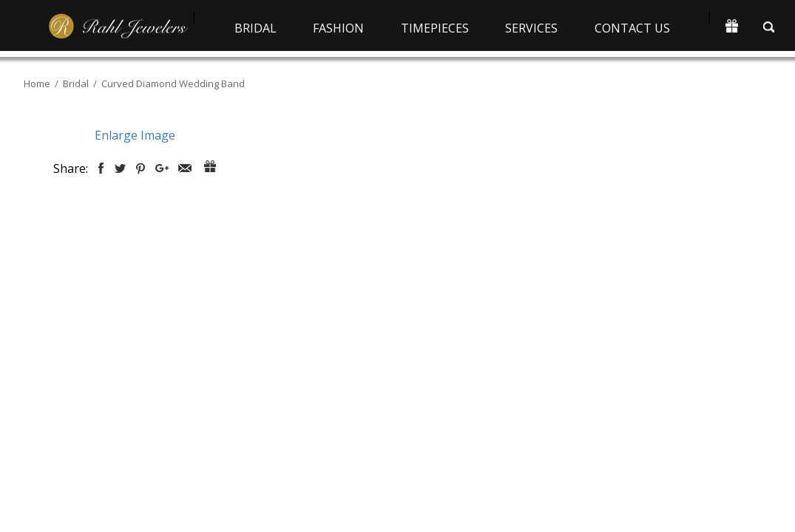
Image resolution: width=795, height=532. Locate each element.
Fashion (338, 28)
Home (37, 83)
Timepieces (435, 28)
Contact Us (632, 28)
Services (531, 28)
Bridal (256, 28)
